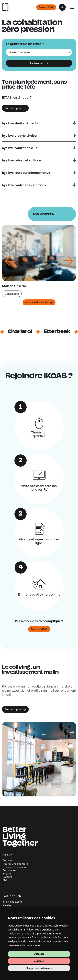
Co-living (8, 860)
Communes (9, 870)
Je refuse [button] (39, 961)
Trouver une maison (14, 867)
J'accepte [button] (39, 954)
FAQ (5, 880)
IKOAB (6, 7)
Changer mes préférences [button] (39, 968)
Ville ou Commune (19, 52)
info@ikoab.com (12, 902)
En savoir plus (13, 108)
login (62, 7)
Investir (7, 873)
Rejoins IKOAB (46, 7)
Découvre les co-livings (39, 302)
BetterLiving (20, 837)
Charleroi (29, 332)
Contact (7, 877)
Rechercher (37, 63)
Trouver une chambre (15, 864)
